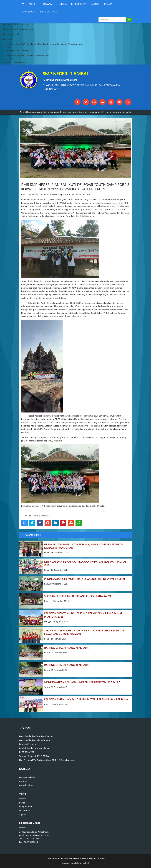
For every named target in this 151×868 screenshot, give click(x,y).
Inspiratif (23, 781)
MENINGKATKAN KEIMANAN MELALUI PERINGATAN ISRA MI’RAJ (83, 682)
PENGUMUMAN (79, 4)
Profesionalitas (26, 785)
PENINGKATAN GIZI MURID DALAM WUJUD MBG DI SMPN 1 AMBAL (85, 579)
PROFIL (33, 4)
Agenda (23, 815)
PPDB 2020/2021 (27, 752)
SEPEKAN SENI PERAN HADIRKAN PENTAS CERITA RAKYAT (78, 596)
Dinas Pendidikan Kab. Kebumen (34, 740)
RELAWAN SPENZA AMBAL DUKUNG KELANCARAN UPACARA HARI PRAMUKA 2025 (84, 615)
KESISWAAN (49, 4)
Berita (22, 803)
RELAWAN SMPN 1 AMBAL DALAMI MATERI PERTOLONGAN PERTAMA (86, 699)
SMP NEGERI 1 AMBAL (78, 858)
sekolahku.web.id (81, 863)
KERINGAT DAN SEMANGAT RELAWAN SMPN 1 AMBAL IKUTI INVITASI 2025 (86, 563)
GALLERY (109, 4)
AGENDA (95, 4)
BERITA (63, 4)
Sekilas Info (25, 810)
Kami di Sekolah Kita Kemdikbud (34, 748)
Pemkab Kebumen (28, 744)
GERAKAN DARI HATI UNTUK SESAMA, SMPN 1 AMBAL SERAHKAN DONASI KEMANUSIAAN (84, 546)
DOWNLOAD (29, 12)
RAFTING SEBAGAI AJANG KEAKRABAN (67, 648)
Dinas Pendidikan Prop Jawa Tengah (36, 736)
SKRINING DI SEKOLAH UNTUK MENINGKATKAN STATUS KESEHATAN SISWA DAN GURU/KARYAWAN (85, 632)
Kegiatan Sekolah (27, 777)
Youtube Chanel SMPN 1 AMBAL (34, 756)
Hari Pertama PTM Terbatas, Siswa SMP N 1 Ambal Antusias (47, 760)
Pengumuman (26, 807)
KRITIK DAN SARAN (49, 12)
